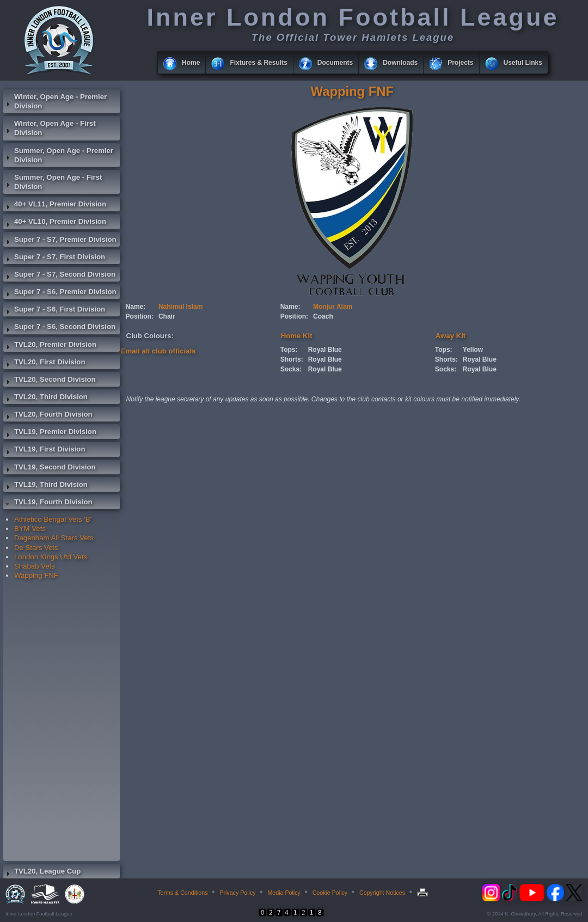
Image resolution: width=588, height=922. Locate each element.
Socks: (291, 369)
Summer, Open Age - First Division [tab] (53, 182)
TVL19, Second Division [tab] (50, 468)
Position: (140, 316)
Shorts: (292, 359)
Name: (136, 307)
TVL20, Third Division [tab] (45, 398)
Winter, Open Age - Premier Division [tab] (55, 101)
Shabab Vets (35, 566)
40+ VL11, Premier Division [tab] (55, 205)
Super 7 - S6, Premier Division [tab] (60, 293)
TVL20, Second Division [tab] (50, 381)
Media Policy (284, 893)
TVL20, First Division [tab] (44, 363)
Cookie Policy (330, 893)
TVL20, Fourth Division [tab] (48, 416)
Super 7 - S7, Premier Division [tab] (60, 241)
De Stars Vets (36, 548)
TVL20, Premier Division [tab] (50, 346)
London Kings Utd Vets (51, 557)
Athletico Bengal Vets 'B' (53, 519)
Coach (323, 316)
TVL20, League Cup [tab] (42, 872)
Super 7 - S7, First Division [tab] (54, 258)
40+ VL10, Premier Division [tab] (55, 223)
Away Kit (451, 336)
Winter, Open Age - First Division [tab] (50, 128)
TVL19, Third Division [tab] (45, 486)
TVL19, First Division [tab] (44, 450)
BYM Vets (30, 529)
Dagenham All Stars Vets (54, 538)
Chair (167, 316)
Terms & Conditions (182, 893)
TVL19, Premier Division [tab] (50, 433)
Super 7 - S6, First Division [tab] (54, 310)
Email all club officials (158, 351)
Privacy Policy (237, 893)
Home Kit (297, 336)
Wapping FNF (36, 575)
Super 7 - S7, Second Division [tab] (59, 276)
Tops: (289, 350)
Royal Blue (325, 350)
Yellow (473, 350)
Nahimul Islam (180, 307)
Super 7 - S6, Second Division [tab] (59, 328)
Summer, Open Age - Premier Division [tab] (58, 155)
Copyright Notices (382, 893)
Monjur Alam (333, 307)
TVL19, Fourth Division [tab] (48, 503)
